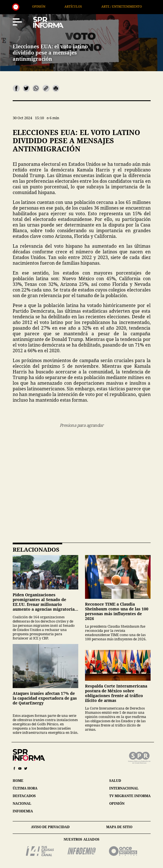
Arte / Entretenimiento (135, 6)
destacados (24, 796)
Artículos (87, 6)
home (18, 781)
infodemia (23, 811)
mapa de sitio (119, 827)
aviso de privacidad (50, 827)
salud (115, 781)
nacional (22, 803)
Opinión (53, 6)
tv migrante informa (130, 796)
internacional (124, 788)
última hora (25, 788)
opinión (117, 803)
